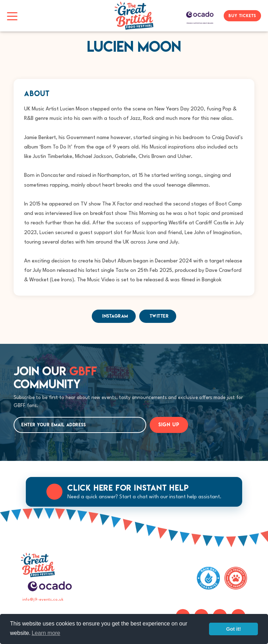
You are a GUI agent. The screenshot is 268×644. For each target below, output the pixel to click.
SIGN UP (169, 425)
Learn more (46, 633)
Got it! (233, 629)
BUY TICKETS (242, 16)
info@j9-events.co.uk (43, 600)
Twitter (159, 316)
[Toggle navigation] (12, 16)
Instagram (115, 316)
